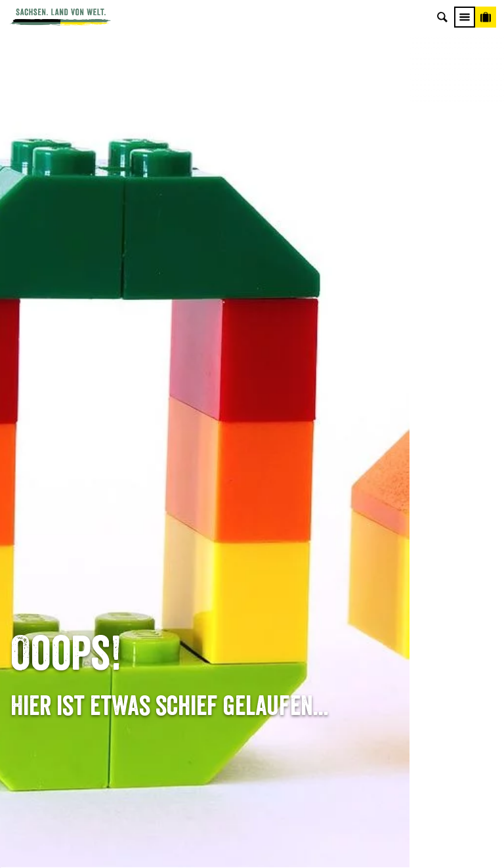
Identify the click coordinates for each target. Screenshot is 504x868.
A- (228, 844)
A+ (265, 844)
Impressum (420, 590)
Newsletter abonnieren (252, 569)
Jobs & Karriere (420, 569)
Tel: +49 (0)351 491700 (84, 548)
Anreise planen (252, 548)
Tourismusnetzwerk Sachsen (420, 630)
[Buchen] (486, 17)
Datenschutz (420, 610)
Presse (252, 590)
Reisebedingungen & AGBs (420, 651)
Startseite (29, 492)
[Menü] (465, 17)
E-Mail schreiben (84, 569)
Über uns (420, 548)
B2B (252, 610)
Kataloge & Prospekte (252, 630)
